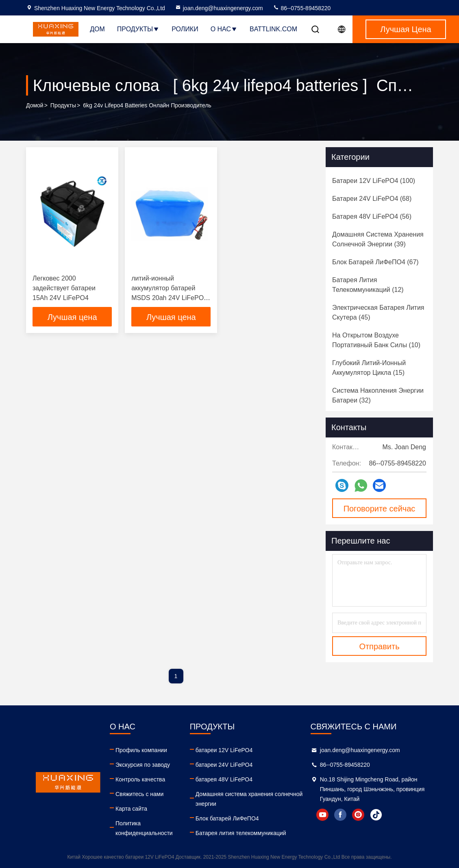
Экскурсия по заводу (143, 765)
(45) (378, 312)
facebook (340, 815)
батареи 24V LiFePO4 (224, 765)
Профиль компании (141, 750)
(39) (378, 239)
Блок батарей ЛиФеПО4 (227, 818)
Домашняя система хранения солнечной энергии (249, 799)
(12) (368, 285)
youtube (322, 815)
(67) (375, 262)
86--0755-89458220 (302, 8)
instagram (358, 815)
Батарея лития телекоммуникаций (241, 833)
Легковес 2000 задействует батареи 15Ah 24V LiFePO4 (64, 288)
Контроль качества (140, 779)
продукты (63, 105)
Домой (35, 105)
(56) (372, 216)
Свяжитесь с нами (139, 794)
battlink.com (273, 29)
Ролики (185, 29)
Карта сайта (131, 809)
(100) (374, 181)
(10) (376, 340)
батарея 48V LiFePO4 (224, 779)
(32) (378, 395)
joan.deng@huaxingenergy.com (219, 8)
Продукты (138, 29)
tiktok (376, 815)
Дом (97, 29)
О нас (224, 29)
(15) (369, 368)
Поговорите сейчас (380, 509)
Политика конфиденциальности (144, 828)
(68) (372, 199)
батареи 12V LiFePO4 (224, 750)
